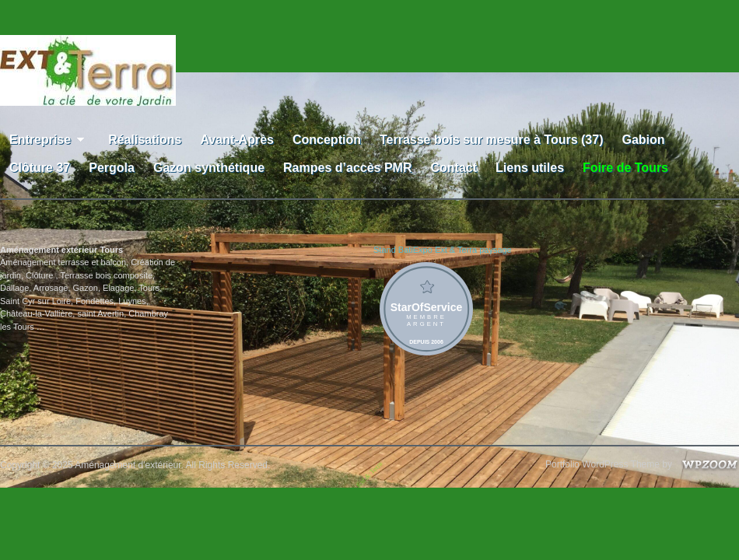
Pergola (112, 168)
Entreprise (49, 140)
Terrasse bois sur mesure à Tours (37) (492, 140)
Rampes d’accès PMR (347, 168)
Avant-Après (237, 140)
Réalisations (145, 140)
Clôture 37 (40, 168)
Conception (327, 140)
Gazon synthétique (209, 168)
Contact (454, 168)
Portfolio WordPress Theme (602, 464)
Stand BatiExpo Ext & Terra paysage (443, 250)
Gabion (643, 140)
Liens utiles (530, 168)
